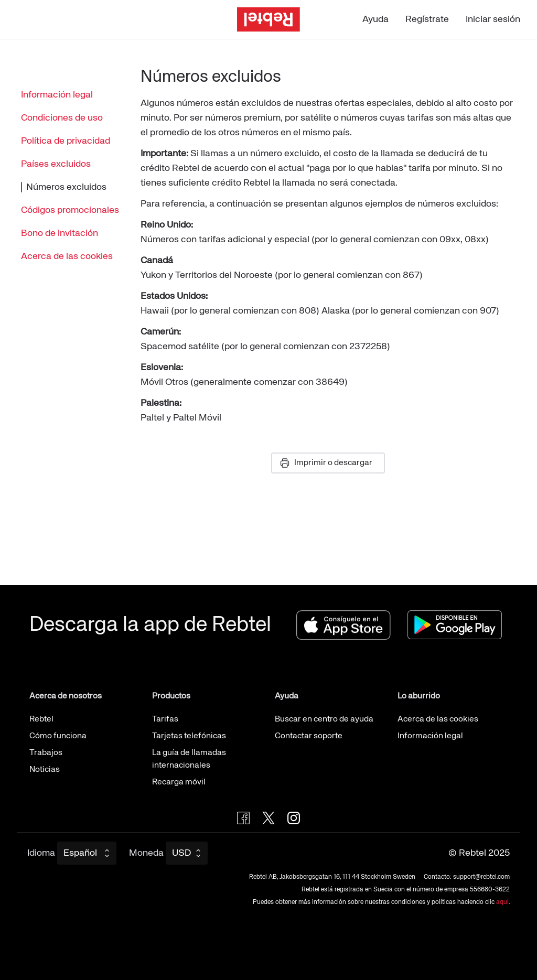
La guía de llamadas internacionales (189, 759)
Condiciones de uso (62, 118)
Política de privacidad (66, 141)
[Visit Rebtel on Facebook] (243, 818)
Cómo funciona (58, 736)
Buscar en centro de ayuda (324, 719)
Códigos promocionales (70, 210)
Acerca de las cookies (67, 256)
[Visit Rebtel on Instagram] (294, 818)
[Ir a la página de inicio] (268, 20)
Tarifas (165, 719)
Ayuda (375, 19)
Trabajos (46, 753)
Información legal (57, 95)
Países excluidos (56, 164)
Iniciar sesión (493, 19)
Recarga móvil (179, 782)
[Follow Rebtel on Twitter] (268, 818)
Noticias (45, 770)
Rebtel (41, 719)
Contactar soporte (309, 736)
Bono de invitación (60, 233)
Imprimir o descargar (326, 463)
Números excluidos (64, 187)
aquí (502, 902)
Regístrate (427, 19)
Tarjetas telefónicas (189, 736)
